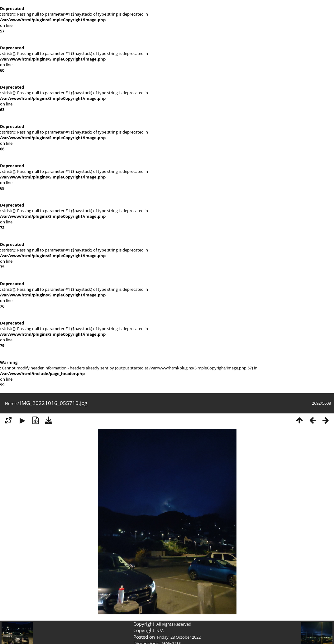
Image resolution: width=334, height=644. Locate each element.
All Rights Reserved (174, 624)
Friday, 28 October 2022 (179, 637)
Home (11, 403)
